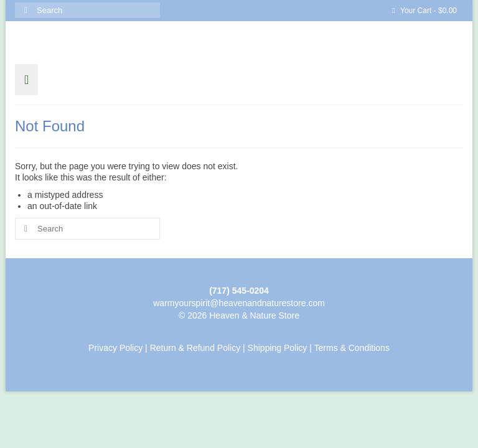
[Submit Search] (24, 10)
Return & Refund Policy (195, 348)
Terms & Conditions (352, 348)
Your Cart (424, 11)
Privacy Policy (115, 348)
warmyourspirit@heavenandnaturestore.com (239, 303)
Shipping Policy (278, 348)
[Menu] (26, 80)
